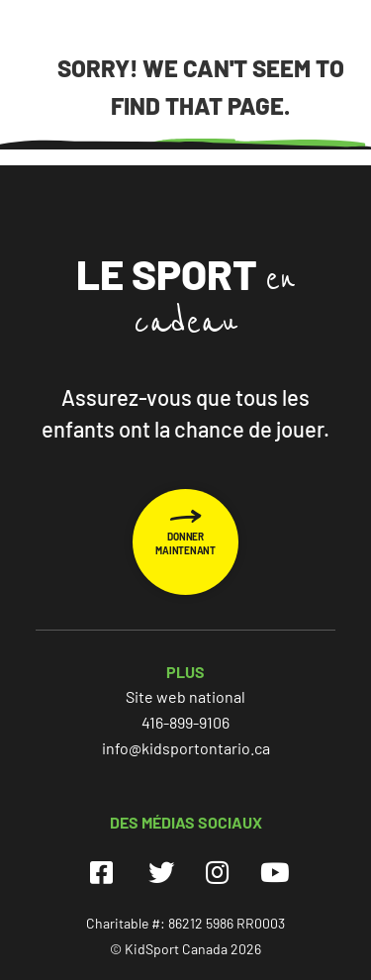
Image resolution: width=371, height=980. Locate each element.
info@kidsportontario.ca (186, 748)
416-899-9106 (185, 722)
